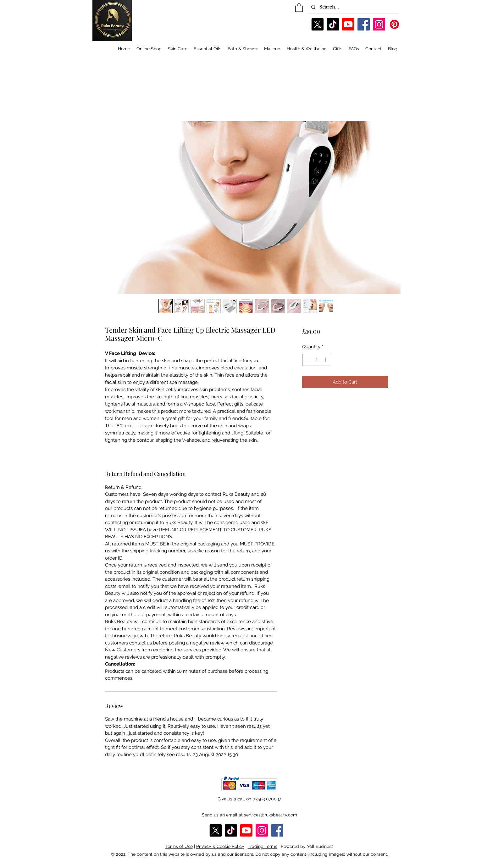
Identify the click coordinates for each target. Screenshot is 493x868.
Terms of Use (179, 846)
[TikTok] (333, 24)
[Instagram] (379, 24)
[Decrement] (307, 360)
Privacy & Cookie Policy (220, 846)
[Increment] (326, 360)
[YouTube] (348, 24)
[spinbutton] (316, 360)
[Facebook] (364, 24)
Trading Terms (263, 846)
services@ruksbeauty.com (271, 815)
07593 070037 (267, 799)
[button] (299, 7)
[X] (317, 24)
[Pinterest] (394, 24)
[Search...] (352, 7)
